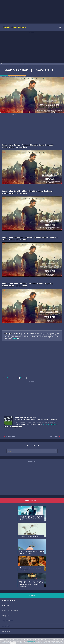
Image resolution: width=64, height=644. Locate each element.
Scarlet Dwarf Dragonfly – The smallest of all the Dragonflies (31, 552)
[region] (32, 12)
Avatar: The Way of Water (10, 611)
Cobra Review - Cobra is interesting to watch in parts (31, 569)
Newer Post (9, 437)
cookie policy (31, 641)
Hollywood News (7, 621)
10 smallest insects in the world (29, 536)
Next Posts (55, 437)
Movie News (6, 631)
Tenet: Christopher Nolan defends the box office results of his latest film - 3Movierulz (31, 518)
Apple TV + (5, 605)
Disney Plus (6, 616)
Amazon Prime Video (9, 600)
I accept (13, 643)
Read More (46, 424)
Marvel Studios (7, 626)
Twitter (54, 424)
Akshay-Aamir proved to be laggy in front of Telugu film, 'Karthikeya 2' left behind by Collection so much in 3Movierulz (31, 584)
